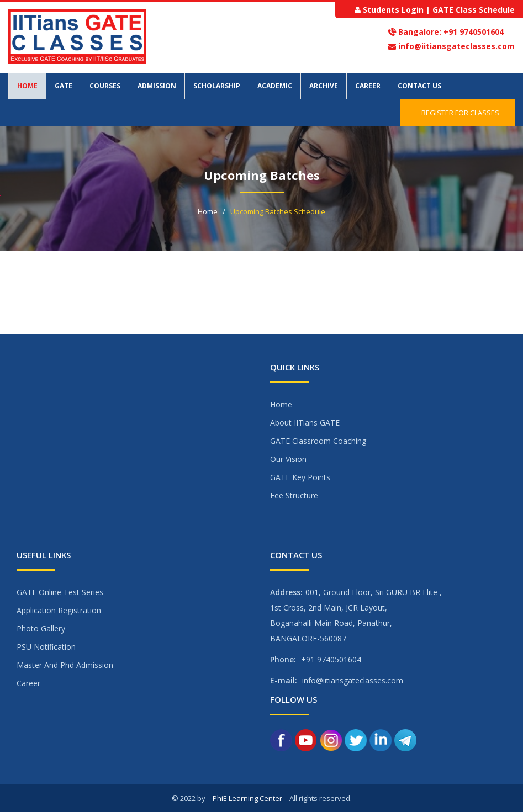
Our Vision (288, 459)
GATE (64, 86)
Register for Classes (458, 113)
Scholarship (217, 86)
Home (27, 86)
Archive (324, 86)
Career (368, 86)
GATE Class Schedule (474, 10)
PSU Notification (46, 647)
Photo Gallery (41, 628)
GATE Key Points (300, 477)
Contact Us (419, 86)
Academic (275, 86)
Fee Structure (294, 495)
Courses (105, 86)
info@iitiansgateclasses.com (456, 46)
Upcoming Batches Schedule (278, 211)
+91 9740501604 (472, 32)
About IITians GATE (305, 423)
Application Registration (59, 610)
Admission (157, 86)
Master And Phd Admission (65, 665)
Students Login (393, 10)
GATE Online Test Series (60, 592)
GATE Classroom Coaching (318, 441)
